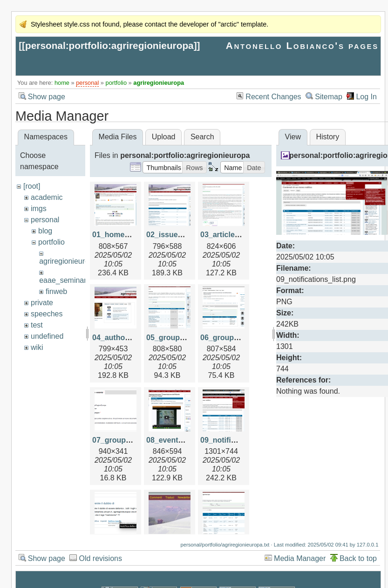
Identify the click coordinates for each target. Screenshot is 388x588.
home (62, 83)
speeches (47, 314)
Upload (164, 137)
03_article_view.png (235, 235)
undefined (47, 336)
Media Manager (300, 558)
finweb (56, 291)
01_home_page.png (127, 235)
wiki (37, 347)
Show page (47, 97)
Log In (366, 97)
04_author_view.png (128, 338)
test (37, 325)
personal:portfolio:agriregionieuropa (109, 45)
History (327, 137)
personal (87, 83)
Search (202, 137)
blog (45, 231)
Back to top (358, 558)
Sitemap (329, 97)
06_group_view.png (235, 338)
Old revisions (100, 558)
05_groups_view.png (183, 338)
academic (47, 197)
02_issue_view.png (180, 235)
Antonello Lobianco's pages (302, 45)
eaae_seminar (63, 280)
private (42, 303)
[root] (32, 186)
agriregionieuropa (159, 83)
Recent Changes (273, 97)
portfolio (116, 83)
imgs (39, 209)
